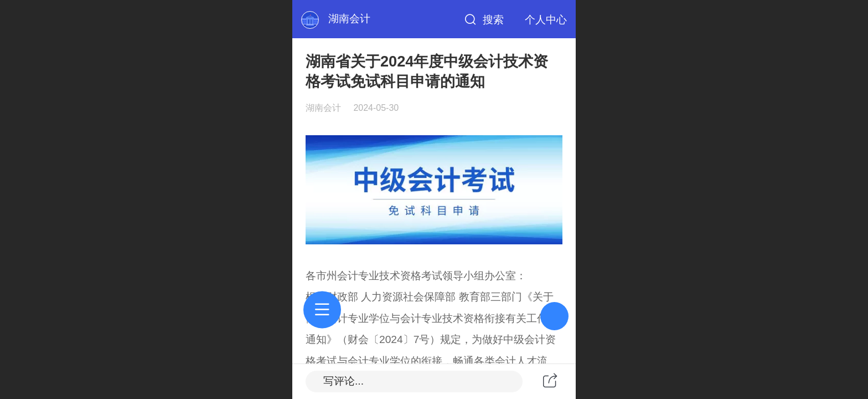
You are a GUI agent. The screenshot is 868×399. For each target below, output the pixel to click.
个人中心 (546, 20)
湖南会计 (349, 19)
